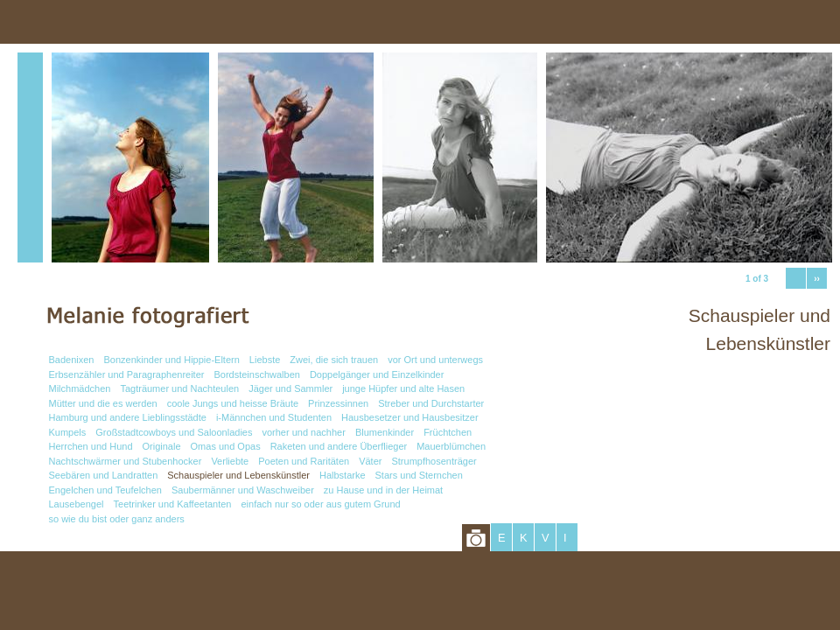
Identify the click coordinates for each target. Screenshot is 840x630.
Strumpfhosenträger (434, 461)
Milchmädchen (80, 388)
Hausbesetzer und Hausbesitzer (410, 417)
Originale (162, 446)
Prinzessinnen (338, 403)
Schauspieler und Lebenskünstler (238, 475)
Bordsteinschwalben (256, 374)
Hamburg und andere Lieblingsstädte (128, 417)
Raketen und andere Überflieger (339, 446)
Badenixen (72, 360)
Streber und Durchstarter (431, 403)
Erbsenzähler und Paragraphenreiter (127, 374)
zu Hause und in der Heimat (383, 490)
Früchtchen (448, 432)
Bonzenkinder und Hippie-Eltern (172, 360)
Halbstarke (343, 475)
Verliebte (230, 461)
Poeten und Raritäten (304, 461)
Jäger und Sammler (290, 388)
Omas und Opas (226, 446)
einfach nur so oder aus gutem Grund (320, 504)
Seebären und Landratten (104, 475)
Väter (370, 461)
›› (817, 279)
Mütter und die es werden (103, 403)
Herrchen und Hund (91, 446)
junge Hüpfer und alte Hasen (403, 388)
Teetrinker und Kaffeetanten (173, 504)
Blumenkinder (385, 432)
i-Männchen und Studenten (274, 417)
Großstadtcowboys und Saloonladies (174, 432)
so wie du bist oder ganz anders (117, 519)
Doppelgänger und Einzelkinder (377, 374)
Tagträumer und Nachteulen (179, 388)
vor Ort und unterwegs (435, 360)
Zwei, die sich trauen (334, 360)
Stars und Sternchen (419, 475)
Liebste (265, 360)
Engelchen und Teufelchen (105, 490)
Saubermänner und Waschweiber (243, 490)
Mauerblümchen (451, 446)
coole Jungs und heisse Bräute (233, 403)
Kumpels (68, 432)
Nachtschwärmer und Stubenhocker (126, 461)
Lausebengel (77, 504)
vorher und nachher (303, 432)
